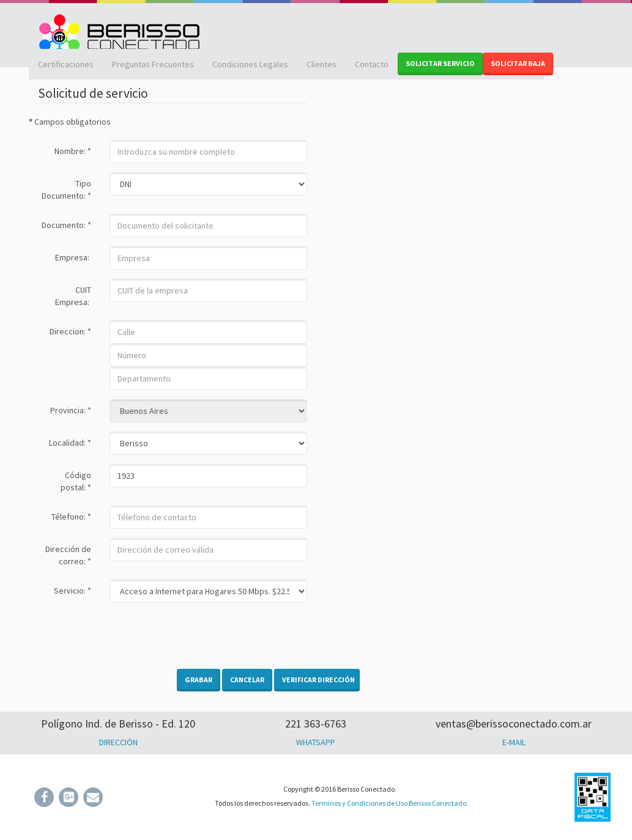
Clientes (322, 64)
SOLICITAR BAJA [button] (518, 63)
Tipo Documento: (66, 190)
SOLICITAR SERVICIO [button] (440, 63)
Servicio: (72, 591)
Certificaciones (66, 64)
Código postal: (76, 481)
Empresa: (73, 257)
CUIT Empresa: (73, 296)
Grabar (199, 680)
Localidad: (70, 443)
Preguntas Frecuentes (153, 64)
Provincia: (71, 410)
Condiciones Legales (250, 64)
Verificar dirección (318, 680)
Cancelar (247, 680)
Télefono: (71, 517)
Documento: (66, 225)
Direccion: (70, 331)
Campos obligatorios (70, 122)
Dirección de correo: (68, 555)
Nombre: (73, 151)
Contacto (372, 64)
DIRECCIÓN (118, 742)
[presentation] (203, 636)
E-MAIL (514, 742)
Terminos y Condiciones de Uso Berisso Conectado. (390, 803)
